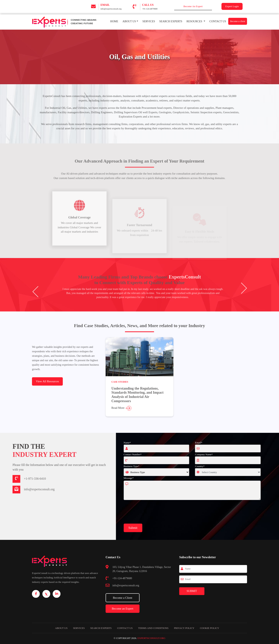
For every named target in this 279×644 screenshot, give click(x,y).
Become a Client (123, 598)
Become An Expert (193, 6)
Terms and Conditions (153, 628)
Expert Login (232, 6)
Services (150, 21)
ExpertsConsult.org (151, 638)
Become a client (238, 21)
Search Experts (171, 21)
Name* (146, 443)
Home (115, 21)
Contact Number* (151, 454)
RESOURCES (195, 21)
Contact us (125, 628)
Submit (151, 528)
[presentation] (171, 512)
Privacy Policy (184, 628)
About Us (129, 21)
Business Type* (150, 466)
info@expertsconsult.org (111, 9)
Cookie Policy (210, 628)
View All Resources (47, 381)
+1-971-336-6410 (16, 479)
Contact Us (218, 21)
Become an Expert (123, 609)
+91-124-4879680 (150, 9)
